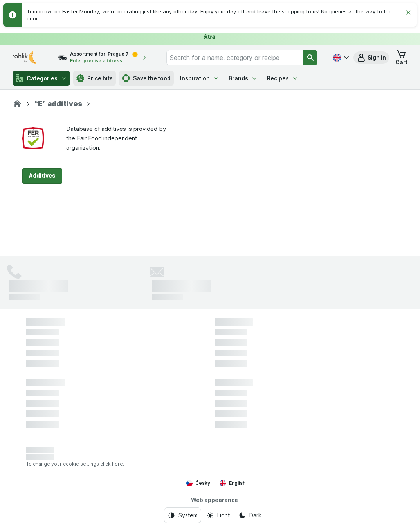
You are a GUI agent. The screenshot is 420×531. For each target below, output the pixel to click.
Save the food (146, 78)
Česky (198, 483)
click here (112, 464)
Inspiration (200, 78)
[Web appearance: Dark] (250, 515)
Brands (243, 78)
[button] (371, 58)
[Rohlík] (17, 104)
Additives (42, 175)
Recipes (283, 78)
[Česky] (340, 58)
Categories (41, 78)
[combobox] (235, 58)
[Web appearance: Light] (218, 515)
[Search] (310, 58)
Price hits (95, 78)
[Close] (408, 13)
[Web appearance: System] (183, 515)
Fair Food (89, 138)
